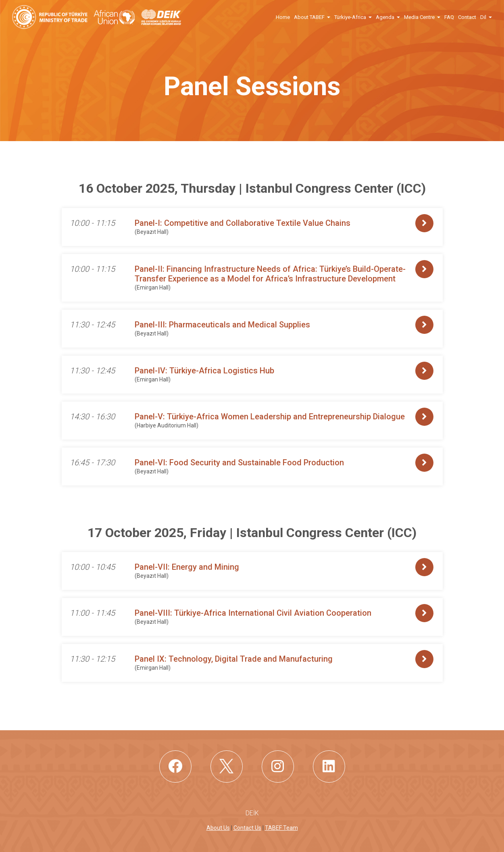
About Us (218, 828)
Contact (467, 17)
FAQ (449, 17)
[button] (328, 17)
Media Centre (419, 17)
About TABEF (309, 17)
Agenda (385, 17)
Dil (483, 17)
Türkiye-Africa (350, 17)
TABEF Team (281, 828)
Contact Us (247, 828)
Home (283, 17)
